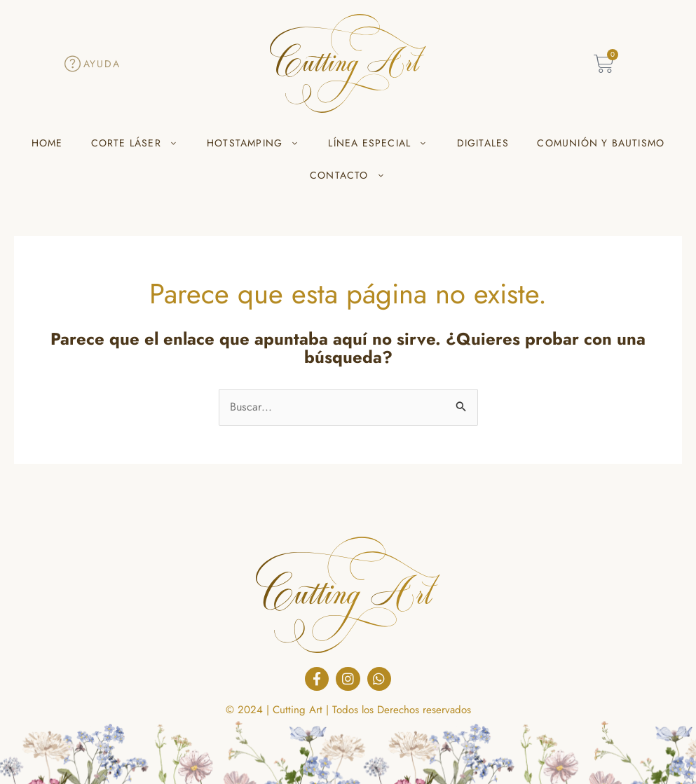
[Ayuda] (73, 63)
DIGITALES (483, 143)
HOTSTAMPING (253, 143)
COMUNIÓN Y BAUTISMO (601, 143)
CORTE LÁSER (135, 143)
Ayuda (102, 64)
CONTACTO (348, 175)
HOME (47, 143)
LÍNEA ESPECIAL (378, 143)
